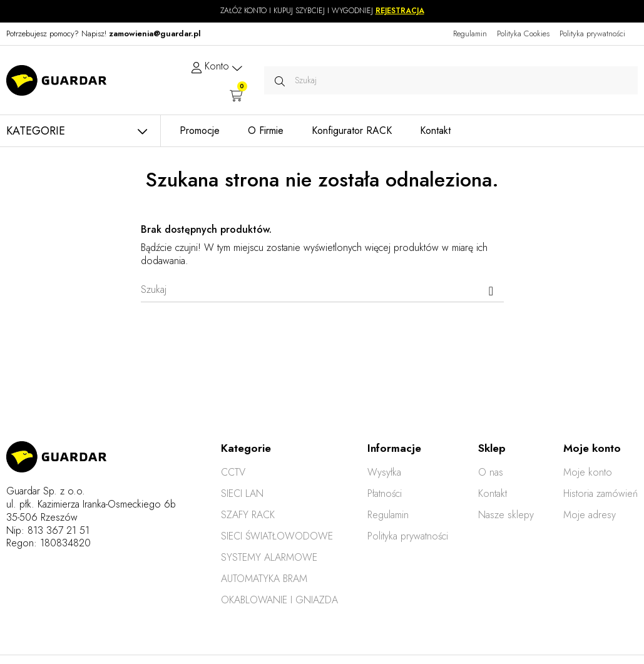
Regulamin (470, 33)
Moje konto (588, 472)
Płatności (385, 493)
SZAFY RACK (248, 515)
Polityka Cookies (523, 33)
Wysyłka (384, 472)
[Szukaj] (322, 290)
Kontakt (493, 493)
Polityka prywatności (592, 33)
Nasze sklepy (506, 515)
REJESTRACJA (400, 11)
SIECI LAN (242, 493)
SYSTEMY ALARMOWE (269, 557)
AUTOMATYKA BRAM (264, 579)
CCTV (233, 472)
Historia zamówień (601, 493)
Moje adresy (590, 515)
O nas (491, 472)
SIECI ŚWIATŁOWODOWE (277, 536)
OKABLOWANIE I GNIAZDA (279, 600)
